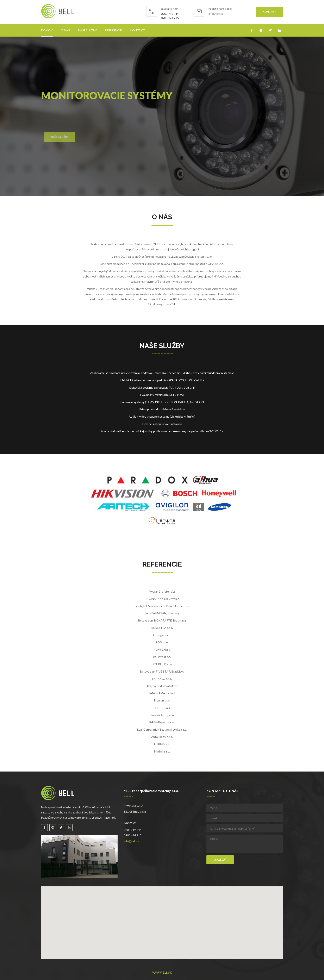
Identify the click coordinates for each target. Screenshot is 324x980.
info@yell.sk (216, 14)
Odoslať (220, 860)
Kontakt (269, 12)
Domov (47, 30)
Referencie (113, 30)
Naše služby (87, 30)
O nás (65, 30)
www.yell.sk (162, 972)
